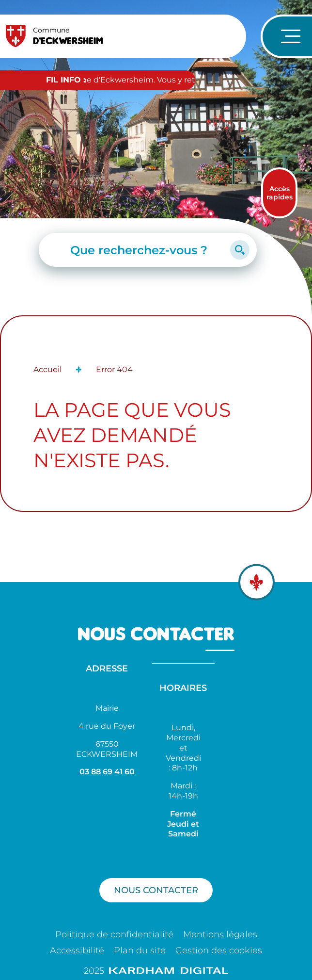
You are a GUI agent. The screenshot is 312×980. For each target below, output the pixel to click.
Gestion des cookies (219, 950)
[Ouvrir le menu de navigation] (286, 36)
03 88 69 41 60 (107, 772)
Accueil (47, 369)
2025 (156, 971)
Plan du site (140, 950)
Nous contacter (156, 890)
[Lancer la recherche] (240, 250)
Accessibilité (77, 950)
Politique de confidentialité (114, 934)
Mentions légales (220, 934)
